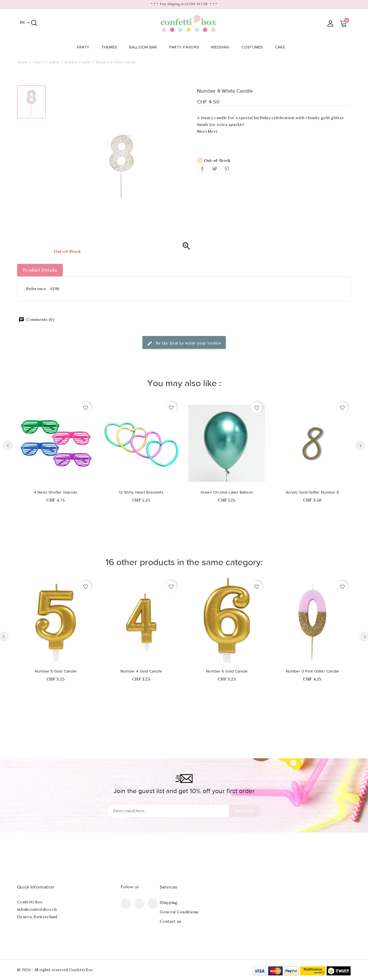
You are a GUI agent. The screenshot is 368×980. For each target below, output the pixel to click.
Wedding (222, 47)
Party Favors (186, 47)
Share (202, 169)
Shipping (169, 902)
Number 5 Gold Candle (56, 671)
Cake (282, 47)
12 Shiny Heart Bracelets (141, 492)
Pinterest (227, 169)
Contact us (170, 921)
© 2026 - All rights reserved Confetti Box (55, 970)
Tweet (214, 169)
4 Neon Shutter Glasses (56, 492)
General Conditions (179, 912)
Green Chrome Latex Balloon (227, 492)
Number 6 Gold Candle (227, 671)
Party (85, 47)
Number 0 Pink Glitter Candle (313, 671)
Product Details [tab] (40, 270)
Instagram (153, 904)
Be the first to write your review (184, 344)
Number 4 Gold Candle (141, 671)
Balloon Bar (145, 47)
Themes (111, 47)
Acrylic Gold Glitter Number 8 (313, 492)
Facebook (126, 904)
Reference (36, 289)
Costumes (254, 47)
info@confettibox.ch (37, 909)
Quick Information (36, 887)
